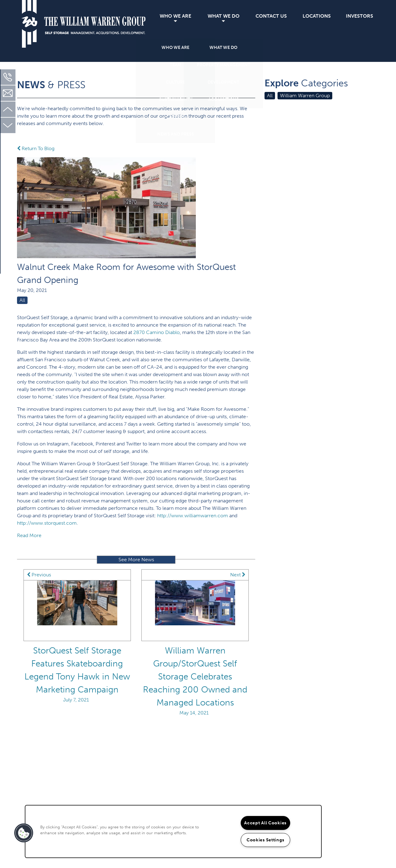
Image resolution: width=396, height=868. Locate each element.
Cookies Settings (265, 840)
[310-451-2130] (8, 77)
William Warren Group (305, 95)
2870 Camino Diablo (157, 332)
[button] (24, 833)
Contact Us (271, 16)
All (22, 300)
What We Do (224, 16)
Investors (359, 16)
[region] (173, 831)
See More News (136, 560)
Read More (29, 535)
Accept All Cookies (265, 823)
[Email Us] (8, 93)
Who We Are (175, 16)
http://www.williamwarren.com (193, 516)
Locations (317, 16)
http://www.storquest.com (47, 523)
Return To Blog (36, 148)
